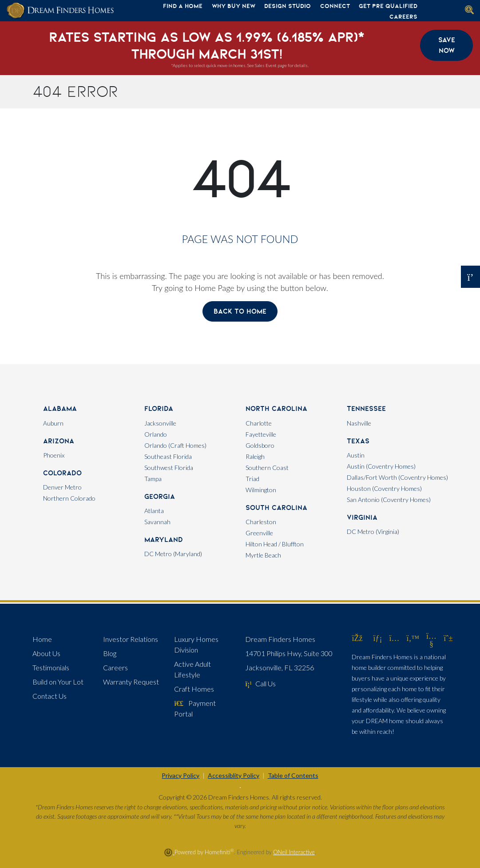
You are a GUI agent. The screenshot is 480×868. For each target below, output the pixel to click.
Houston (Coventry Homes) (384, 488)
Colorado (62, 473)
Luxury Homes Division (196, 644)
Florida (159, 408)
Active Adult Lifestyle (192, 669)
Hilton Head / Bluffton (275, 544)
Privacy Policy (180, 775)
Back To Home (240, 311)
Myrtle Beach (263, 555)
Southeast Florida (168, 456)
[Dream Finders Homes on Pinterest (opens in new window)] (448, 638)
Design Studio (288, 6)
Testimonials (51, 667)
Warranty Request (131, 682)
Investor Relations (131, 639)
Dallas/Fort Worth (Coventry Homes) (397, 477)
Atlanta (154, 511)
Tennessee (366, 408)
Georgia (160, 496)
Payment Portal (195, 708)
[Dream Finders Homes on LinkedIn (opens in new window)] (377, 638)
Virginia (362, 517)
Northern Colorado (69, 498)
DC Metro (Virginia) (373, 532)
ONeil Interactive (294, 852)
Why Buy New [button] (234, 6)
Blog (110, 653)
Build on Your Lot (58, 682)
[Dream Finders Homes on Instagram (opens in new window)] (394, 638)
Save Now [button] (447, 45)
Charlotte (259, 423)
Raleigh (255, 456)
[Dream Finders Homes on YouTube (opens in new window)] (431, 644)
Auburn (53, 423)
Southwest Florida (169, 468)
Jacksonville (160, 423)
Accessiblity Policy (234, 775)
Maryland (164, 540)
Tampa (153, 479)
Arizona (59, 441)
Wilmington (261, 490)
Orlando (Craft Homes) (175, 445)
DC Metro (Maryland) (173, 554)
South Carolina (276, 508)
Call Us (260, 683)
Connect (335, 6)
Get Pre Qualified (388, 6)
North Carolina (276, 408)
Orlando (156, 434)
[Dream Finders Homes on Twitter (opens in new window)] (413, 638)
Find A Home (183, 6)
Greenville (259, 533)
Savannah (157, 522)
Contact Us (50, 696)
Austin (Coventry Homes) (381, 466)
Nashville (359, 423)
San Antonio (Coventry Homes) (389, 500)
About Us (46, 653)
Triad (252, 479)
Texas (358, 441)
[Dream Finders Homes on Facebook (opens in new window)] (357, 638)
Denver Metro (62, 487)
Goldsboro (260, 445)
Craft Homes (194, 689)
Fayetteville (261, 434)
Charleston (261, 522)
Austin (356, 455)
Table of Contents (293, 775)
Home (42, 639)
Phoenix (54, 455)
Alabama (60, 408)
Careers (403, 16)
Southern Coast (267, 468)
